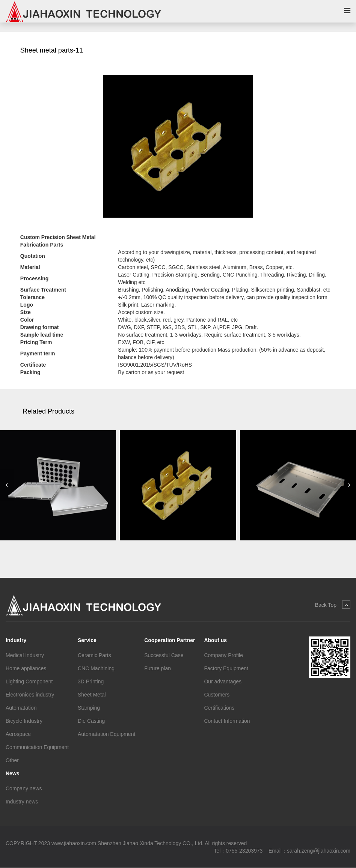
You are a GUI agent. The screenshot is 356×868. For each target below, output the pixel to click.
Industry (16, 640)
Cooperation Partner (170, 640)
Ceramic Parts (94, 655)
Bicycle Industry (24, 721)
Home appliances (26, 668)
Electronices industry (30, 695)
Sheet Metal (92, 695)
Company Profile (223, 655)
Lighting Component (29, 681)
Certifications (219, 708)
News (13, 773)
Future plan (158, 668)
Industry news (22, 802)
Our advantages (223, 681)
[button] (7, 486)
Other (12, 760)
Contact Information (227, 721)
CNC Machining (96, 668)
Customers (217, 695)
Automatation (21, 708)
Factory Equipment (226, 668)
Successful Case (164, 655)
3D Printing (91, 681)
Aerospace (18, 734)
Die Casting (91, 721)
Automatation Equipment (106, 734)
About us (215, 640)
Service (87, 640)
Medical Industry (25, 655)
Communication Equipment (37, 747)
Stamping (89, 708)
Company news (24, 788)
